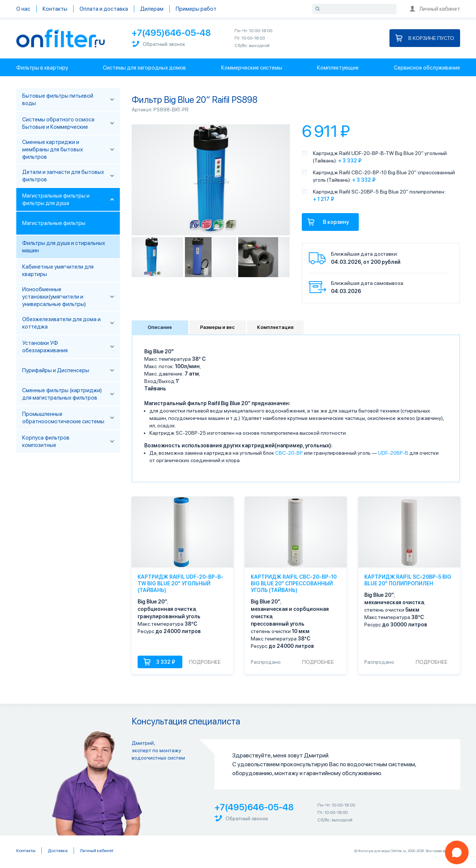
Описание (160, 327)
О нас (23, 9)
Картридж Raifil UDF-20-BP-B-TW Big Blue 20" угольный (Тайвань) (180, 583)
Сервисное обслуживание (427, 68)
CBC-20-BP (289, 453)
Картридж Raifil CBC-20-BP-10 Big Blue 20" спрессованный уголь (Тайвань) (294, 583)
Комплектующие (338, 68)
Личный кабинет (435, 9)
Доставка (58, 851)
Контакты (55, 9)
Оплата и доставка (104, 9)
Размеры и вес (217, 327)
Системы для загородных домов (144, 68)
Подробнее (205, 662)
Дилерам (152, 9)
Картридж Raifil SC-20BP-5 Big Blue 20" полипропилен (408, 580)
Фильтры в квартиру (42, 68)
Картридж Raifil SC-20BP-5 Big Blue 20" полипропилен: (379, 192)
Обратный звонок (158, 44)
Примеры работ (196, 9)
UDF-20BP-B (393, 453)
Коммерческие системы (252, 68)
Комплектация (275, 327)
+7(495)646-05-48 (171, 33)
